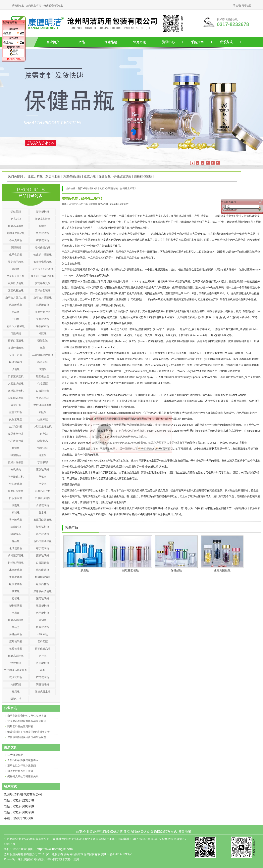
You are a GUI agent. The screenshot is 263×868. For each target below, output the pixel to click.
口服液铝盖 (43, 563)
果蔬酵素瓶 (43, 326)
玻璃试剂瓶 (16, 677)
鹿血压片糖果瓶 (16, 326)
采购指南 (197, 42)
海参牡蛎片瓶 (43, 312)
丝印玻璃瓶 (16, 484)
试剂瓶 (43, 369)
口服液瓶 (16, 333)
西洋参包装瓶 (43, 290)
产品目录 (103, 832)
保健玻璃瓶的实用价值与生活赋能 (27, 737)
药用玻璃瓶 (43, 534)
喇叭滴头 (16, 470)
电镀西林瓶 (43, 584)
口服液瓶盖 (43, 391)
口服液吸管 (16, 498)
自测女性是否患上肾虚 (20, 771)
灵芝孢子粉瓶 (16, 262)
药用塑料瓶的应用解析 (20, 726)
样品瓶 (16, 541)
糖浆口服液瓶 (16, 491)
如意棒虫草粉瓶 (43, 262)
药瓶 (43, 670)
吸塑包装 (43, 341)
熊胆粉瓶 (16, 247)
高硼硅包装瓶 (143, 176)
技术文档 (100, 188)
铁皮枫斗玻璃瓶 (43, 255)
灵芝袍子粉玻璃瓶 (43, 269)
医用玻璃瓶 (43, 598)
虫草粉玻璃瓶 (16, 283)
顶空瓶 (16, 591)
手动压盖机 (43, 398)
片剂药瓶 (16, 684)
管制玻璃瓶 (43, 319)
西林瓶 (16, 312)
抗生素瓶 (43, 419)
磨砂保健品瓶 (43, 649)
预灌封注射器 (16, 462)
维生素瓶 (43, 634)
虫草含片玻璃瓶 (43, 298)
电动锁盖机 (16, 362)
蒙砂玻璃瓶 (43, 555)
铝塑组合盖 (43, 376)
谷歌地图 (185, 832)
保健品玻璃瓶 (122, 176)
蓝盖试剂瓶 (16, 412)
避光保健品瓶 (43, 247)
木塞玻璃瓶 (16, 570)
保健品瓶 (111, 42)
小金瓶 (43, 484)
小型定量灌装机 (43, 427)
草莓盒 (43, 477)
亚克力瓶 (139, 42)
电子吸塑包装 (16, 441)
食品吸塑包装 (16, 434)
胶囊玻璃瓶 (43, 240)
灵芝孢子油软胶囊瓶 (43, 276)
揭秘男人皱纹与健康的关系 (23, 776)
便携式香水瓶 (43, 692)
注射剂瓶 (43, 434)
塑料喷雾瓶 (16, 606)
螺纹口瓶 (43, 448)
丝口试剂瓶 (16, 427)
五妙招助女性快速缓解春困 (23, 760)
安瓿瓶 (43, 412)
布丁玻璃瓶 (43, 548)
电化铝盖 (16, 405)
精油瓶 (16, 448)
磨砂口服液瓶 (16, 341)
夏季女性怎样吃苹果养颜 (22, 766)
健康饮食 (143, 832)
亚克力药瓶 (35, 176)
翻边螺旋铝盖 (43, 577)
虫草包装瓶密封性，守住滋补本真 (27, 716)
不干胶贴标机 (16, 477)
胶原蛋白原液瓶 (43, 520)
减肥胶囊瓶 (43, 305)
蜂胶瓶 (43, 333)
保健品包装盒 (43, 219)
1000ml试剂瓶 (16, 398)
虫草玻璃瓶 (43, 233)
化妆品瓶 (43, 384)
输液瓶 (43, 455)
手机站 (237, 6)
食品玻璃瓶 (43, 505)
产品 (82, 42)
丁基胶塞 (43, 462)
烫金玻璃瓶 (16, 577)
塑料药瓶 (43, 641)
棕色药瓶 (43, 362)
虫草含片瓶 (16, 255)
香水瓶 (43, 513)
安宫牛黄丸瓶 (43, 283)
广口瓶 (16, 319)
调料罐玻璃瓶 (16, 555)
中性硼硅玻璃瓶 (43, 405)
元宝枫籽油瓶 (16, 290)
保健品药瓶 (16, 634)
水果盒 (16, 613)
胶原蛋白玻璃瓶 (43, 591)
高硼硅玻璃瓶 (16, 348)
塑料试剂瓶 (43, 527)
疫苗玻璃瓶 (43, 627)
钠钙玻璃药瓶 (16, 563)
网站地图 (246, 6)
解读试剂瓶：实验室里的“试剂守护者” (29, 732)
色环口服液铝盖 (43, 541)
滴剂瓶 (16, 505)
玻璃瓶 (16, 369)
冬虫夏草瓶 (16, 240)
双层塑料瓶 (43, 606)
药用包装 (23, 794)
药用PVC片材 (43, 491)
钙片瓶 (43, 656)
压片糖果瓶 (16, 641)
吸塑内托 (16, 699)
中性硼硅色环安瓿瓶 (16, 670)
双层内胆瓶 (53, 176)
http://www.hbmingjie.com (54, 849)
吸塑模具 (16, 534)
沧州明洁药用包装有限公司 (83, 204)
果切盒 (43, 620)
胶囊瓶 (85, 570)
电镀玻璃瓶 (16, 584)
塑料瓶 (16, 269)
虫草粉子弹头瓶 (16, 276)
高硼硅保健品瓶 (16, 233)
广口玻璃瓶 (43, 677)
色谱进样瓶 (16, 548)
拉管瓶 (16, 598)
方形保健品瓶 (72, 176)
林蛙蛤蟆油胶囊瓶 (43, 355)
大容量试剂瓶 (16, 384)
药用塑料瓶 (43, 613)
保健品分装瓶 (16, 656)
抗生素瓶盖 (16, 419)
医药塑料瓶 (43, 663)
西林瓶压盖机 (16, 391)
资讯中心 (168, 42)
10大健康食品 (15, 755)
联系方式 (226, 42)
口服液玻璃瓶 (43, 498)
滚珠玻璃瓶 (43, 470)
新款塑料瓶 (43, 212)
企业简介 (53, 42)
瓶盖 (43, 348)
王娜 (14, 51)
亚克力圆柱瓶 (222, 570)
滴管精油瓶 (43, 684)
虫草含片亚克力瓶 (16, 298)
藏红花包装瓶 (131, 570)
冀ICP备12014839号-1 (117, 854)
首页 (79, 832)
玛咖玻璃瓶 (16, 305)
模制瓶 (16, 513)
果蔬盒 (16, 627)
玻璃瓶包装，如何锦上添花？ (121, 188)
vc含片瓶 (16, 663)
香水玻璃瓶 (16, 520)
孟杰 (14, 54)
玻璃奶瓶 (16, 527)
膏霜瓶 (16, 692)
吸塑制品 (43, 441)
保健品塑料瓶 (16, 620)
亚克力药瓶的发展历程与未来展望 (27, 721)
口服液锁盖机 (16, 376)
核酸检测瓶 (16, 649)
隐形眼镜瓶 (43, 570)
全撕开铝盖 (16, 355)
